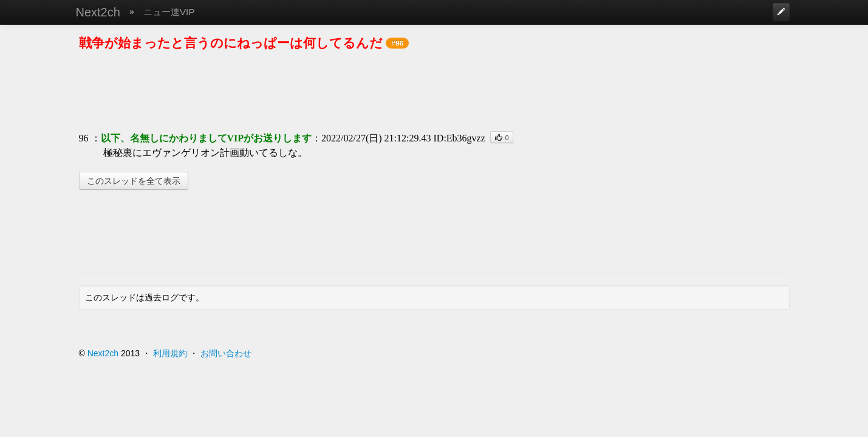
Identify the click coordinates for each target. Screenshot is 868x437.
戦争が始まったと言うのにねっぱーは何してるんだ (231, 43)
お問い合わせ (226, 353)
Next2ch (98, 12)
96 (84, 138)
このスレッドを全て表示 (134, 181)
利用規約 (170, 353)
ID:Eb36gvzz (460, 138)
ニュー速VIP (169, 12)
